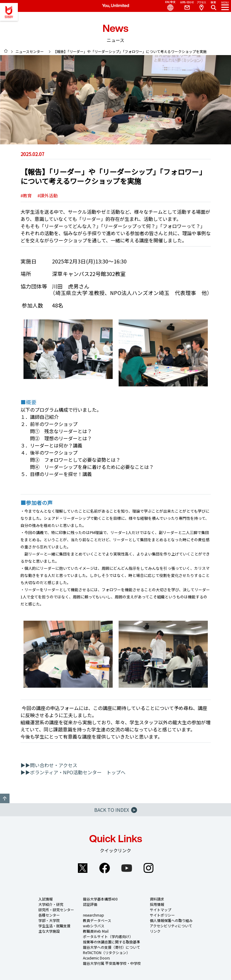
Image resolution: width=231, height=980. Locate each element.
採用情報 (157, 904)
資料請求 (157, 899)
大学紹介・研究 (51, 904)
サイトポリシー (162, 915)
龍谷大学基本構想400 (100, 899)
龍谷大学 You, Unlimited (9, 12)
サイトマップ (161, 910)
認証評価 (90, 904)
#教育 (26, 195)
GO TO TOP (5, 798)
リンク (155, 931)
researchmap (93, 915)
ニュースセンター (30, 51)
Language (168, 6)
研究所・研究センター (56, 910)
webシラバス (94, 926)
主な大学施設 (49, 931)
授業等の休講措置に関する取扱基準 (111, 942)
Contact (185, 6)
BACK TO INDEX (116, 810)
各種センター (49, 915)
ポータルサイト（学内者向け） (108, 936)
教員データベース (97, 920)
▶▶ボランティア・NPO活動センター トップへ (73, 772)
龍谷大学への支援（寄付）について (111, 947)
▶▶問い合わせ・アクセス (49, 765)
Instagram (149, 868)
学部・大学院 (49, 920)
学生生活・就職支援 (54, 926)
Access (201, 6)
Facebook (105, 868)
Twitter (83, 868)
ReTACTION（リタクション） (106, 952)
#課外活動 (48, 195)
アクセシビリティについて (171, 926)
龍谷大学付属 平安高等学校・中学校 (112, 963)
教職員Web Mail (96, 931)
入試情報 (45, 899)
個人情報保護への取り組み (171, 920)
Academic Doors (96, 958)
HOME (6, 51)
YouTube (127, 868)
